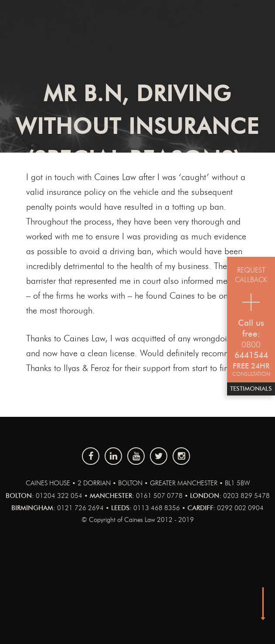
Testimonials (251, 389)
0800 (251, 345)
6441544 (251, 356)
